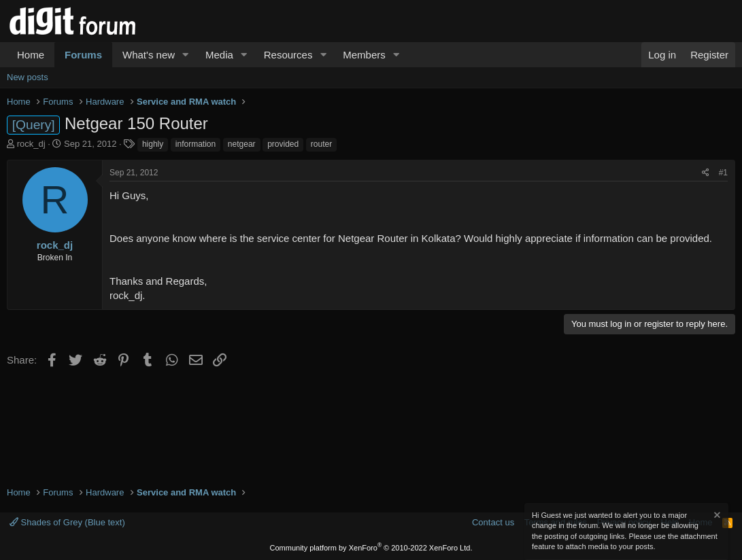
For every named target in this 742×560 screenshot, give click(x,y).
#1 (723, 173)
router (321, 144)
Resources (288, 55)
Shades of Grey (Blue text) (67, 522)
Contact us (493, 522)
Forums (83, 55)
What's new (149, 55)
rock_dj (31, 144)
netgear (242, 144)
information (196, 144)
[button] (186, 55)
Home (31, 55)
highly (153, 144)
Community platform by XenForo (371, 548)
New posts (28, 77)
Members (364, 55)
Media (219, 55)
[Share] (706, 173)
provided (283, 144)
